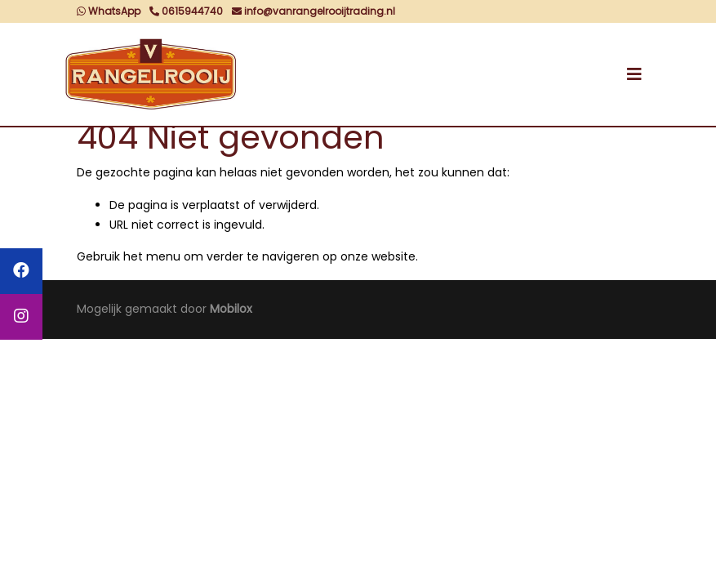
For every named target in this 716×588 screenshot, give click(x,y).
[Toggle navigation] (634, 74)
